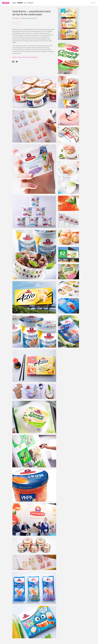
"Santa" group (16, 18)
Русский (93, 3)
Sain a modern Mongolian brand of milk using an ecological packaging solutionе (14, 23)
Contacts (30, 3)
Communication (26, 57)
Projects (20, 3)
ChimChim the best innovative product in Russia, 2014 (18, 23)
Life (25, 3)
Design (20, 57)
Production (34, 57)
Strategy (15, 57)
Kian (6, 3)
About (14, 3)
